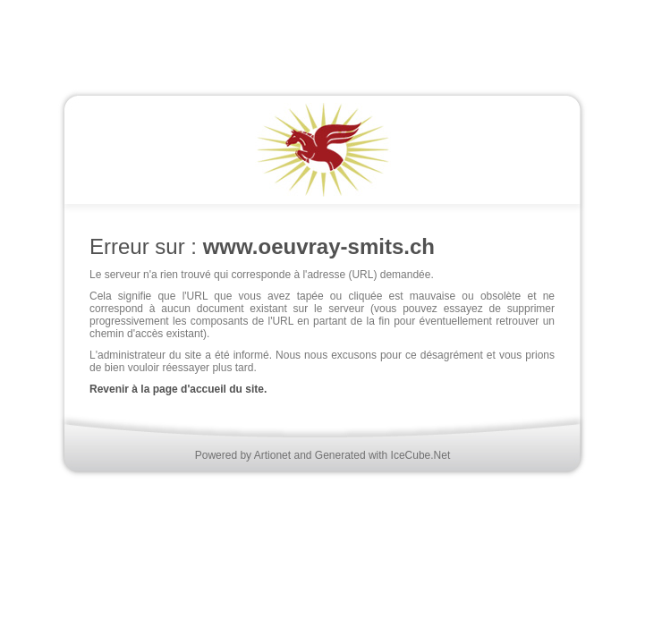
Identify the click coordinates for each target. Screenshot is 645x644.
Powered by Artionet (243, 455)
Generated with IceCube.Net (382, 455)
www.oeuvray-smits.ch (319, 246)
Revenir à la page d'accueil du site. (178, 389)
